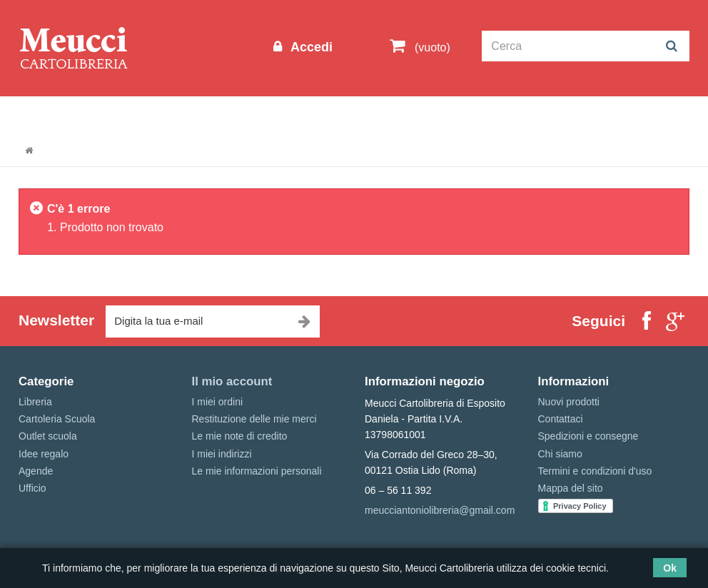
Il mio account (232, 381)
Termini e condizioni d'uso (595, 471)
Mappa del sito (571, 488)
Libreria (314, 112)
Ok (670, 568)
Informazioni (58, 112)
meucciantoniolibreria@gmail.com (440, 510)
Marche (444, 112)
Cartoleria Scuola (234, 112)
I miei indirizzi (222, 454)
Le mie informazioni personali (257, 471)
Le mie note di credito (240, 436)
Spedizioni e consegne (588, 436)
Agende (36, 471)
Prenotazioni (511, 112)
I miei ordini (218, 402)
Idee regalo (379, 112)
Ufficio (32, 488)
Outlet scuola (140, 112)
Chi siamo (560, 454)
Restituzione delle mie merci (254, 419)
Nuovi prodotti (569, 402)
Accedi (310, 47)
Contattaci (561, 419)
